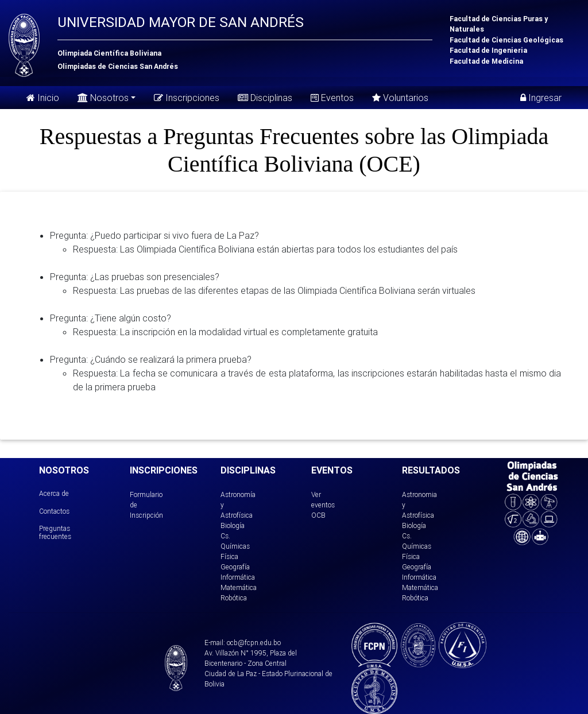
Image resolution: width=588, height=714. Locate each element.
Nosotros (103, 97)
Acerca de (54, 493)
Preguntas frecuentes (55, 532)
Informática (238, 577)
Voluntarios (400, 98)
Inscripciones (187, 98)
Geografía (235, 567)
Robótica (234, 598)
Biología (233, 525)
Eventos (332, 98)
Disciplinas (265, 98)
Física (229, 556)
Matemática (239, 587)
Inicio (43, 98)
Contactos (54, 511)
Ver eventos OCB (323, 505)
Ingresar (541, 98)
